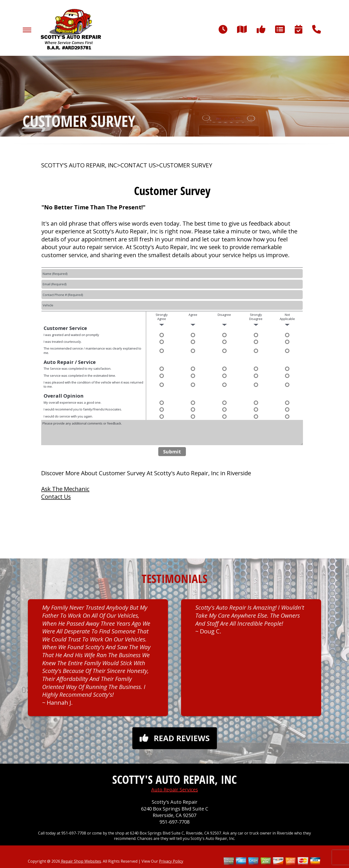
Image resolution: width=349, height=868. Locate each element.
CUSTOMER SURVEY (186, 165)
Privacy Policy (171, 861)
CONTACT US (138, 165)
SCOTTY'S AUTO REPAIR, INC (79, 165)
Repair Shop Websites (81, 861)
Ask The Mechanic (65, 489)
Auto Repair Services (175, 790)
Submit (172, 452)
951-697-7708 (174, 822)
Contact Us (56, 496)
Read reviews (175, 738)
